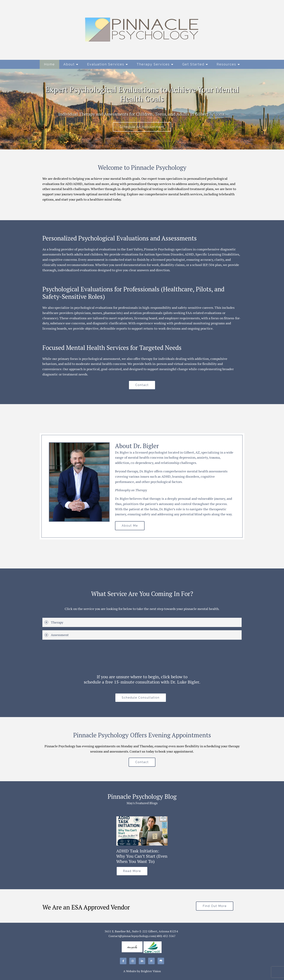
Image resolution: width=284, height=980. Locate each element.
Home (49, 64)
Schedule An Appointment (142, 127)
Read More (132, 871)
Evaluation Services (106, 64)
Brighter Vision (151, 971)
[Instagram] (133, 961)
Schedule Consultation (141, 698)
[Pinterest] (151, 961)
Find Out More (215, 906)
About (69, 64)
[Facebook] (123, 961)
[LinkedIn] (142, 961)
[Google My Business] (161, 961)
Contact (142, 385)
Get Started (193, 64)
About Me (130, 526)
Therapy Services (153, 64)
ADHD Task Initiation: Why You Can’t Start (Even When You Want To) (142, 856)
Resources (226, 64)
